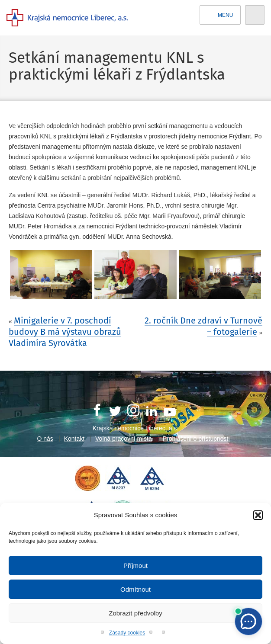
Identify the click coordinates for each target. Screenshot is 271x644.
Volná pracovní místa (124, 439)
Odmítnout (135, 589)
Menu (220, 15)
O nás (45, 439)
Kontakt (74, 439)
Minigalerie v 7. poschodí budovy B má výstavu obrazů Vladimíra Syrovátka (65, 332)
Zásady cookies (127, 633)
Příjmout (135, 566)
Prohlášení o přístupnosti (196, 439)
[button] (258, 515)
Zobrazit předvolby (135, 613)
